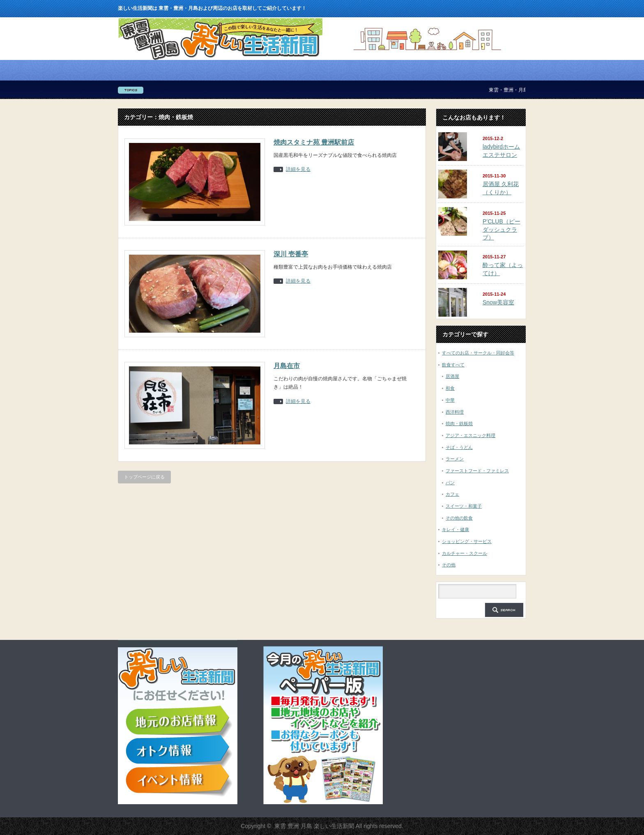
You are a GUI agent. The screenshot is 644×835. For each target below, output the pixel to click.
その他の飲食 (459, 518)
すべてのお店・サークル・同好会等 (478, 353)
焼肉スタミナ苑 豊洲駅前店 (314, 142)
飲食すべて (453, 365)
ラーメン (455, 459)
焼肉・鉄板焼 (459, 423)
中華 (450, 400)
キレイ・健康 (455, 529)
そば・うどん (459, 447)
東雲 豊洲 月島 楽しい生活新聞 (314, 826)
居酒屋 (452, 376)
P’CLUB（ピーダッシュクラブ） (501, 229)
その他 (449, 565)
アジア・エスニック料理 (470, 435)
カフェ (452, 494)
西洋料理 (455, 412)
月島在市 (287, 366)
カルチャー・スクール (465, 553)
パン (450, 483)
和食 (450, 388)
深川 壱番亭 (291, 254)
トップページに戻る (144, 477)
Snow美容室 (498, 302)
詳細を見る (298, 169)
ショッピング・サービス (467, 541)
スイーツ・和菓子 (464, 506)
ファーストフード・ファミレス (477, 471)
